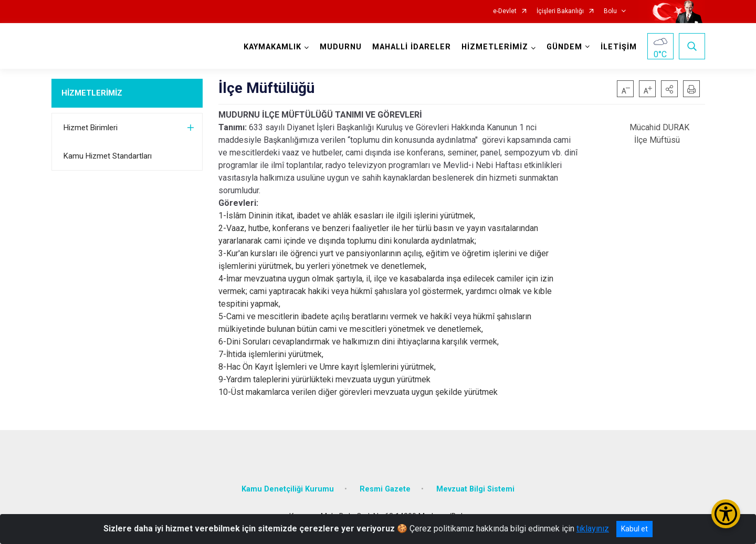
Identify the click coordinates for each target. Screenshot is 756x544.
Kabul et (634, 529)
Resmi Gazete (385, 489)
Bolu (610, 11)
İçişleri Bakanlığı (560, 11)
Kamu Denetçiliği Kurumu (288, 489)
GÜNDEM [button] (564, 47)
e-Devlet (505, 11)
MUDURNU (341, 47)
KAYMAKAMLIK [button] (272, 47)
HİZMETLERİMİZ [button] (495, 47)
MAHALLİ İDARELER (412, 47)
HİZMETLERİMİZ (92, 93)
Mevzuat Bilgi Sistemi (475, 489)
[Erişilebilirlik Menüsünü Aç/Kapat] (726, 514)
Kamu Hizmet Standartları (108, 156)
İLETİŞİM (619, 47)
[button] (669, 89)
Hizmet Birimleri (91, 128)
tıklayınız (593, 529)
